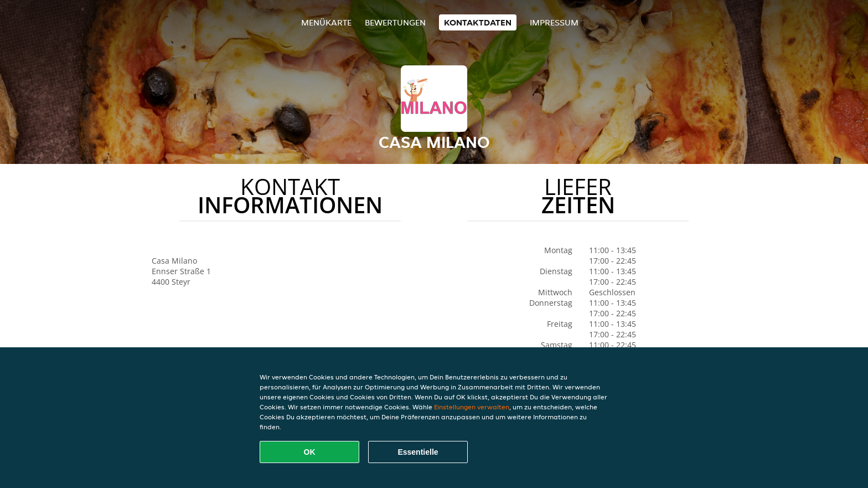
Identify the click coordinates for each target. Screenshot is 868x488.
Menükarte (326, 22)
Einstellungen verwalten (472, 407)
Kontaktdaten (478, 22)
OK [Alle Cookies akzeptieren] (310, 452)
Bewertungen (395, 22)
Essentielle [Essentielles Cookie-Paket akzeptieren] (418, 452)
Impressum (554, 22)
